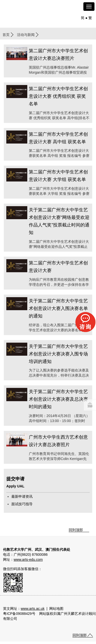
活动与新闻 (26, 35)
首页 (6, 35)
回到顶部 (76, 530)
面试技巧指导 (22, 504)
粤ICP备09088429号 (19, 614)
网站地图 (56, 609)
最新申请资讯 (22, 496)
